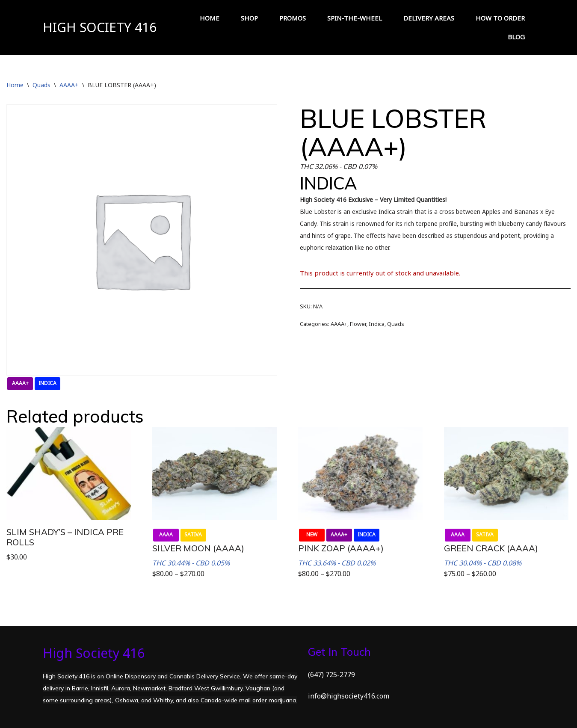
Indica (377, 324)
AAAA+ (69, 85)
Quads (41, 85)
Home (15, 85)
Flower (358, 324)
